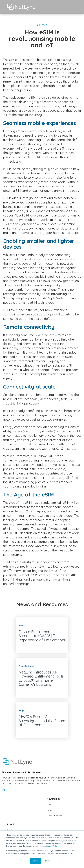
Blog (49, 805)
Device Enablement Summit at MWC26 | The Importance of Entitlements (42, 636)
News (42, 25)
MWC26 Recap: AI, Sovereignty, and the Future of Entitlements (42, 721)
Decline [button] (48, 861)
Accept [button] (35, 861)
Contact (11, 830)
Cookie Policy (52, 846)
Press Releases (54, 815)
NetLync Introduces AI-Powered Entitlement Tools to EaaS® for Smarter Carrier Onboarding (41, 678)
